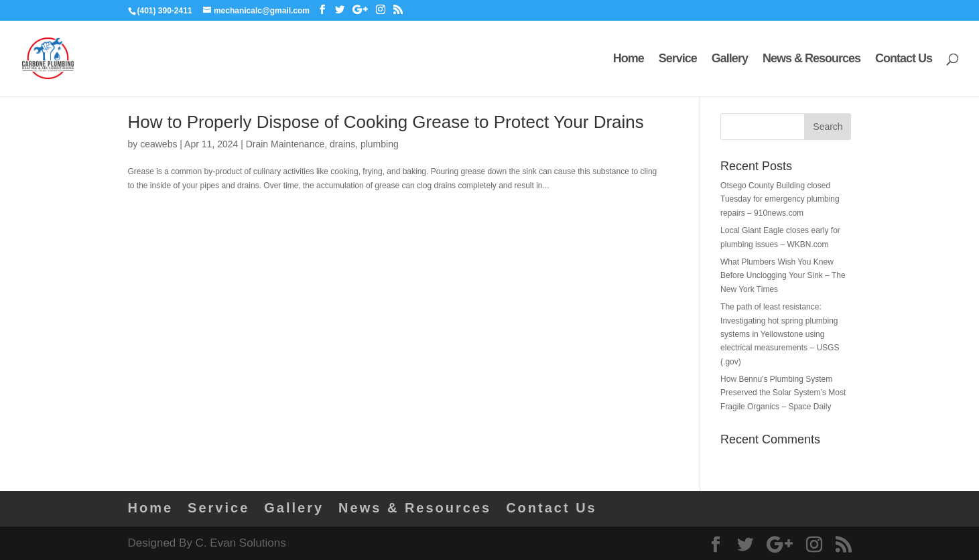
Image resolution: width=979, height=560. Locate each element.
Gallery (730, 59)
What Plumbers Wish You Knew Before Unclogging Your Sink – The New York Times (783, 276)
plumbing (380, 144)
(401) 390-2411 (165, 11)
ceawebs (158, 144)
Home (629, 59)
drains (342, 144)
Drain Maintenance (285, 144)
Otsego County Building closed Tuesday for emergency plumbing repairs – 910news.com (780, 199)
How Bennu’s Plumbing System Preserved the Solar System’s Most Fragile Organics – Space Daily (783, 393)
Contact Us (904, 59)
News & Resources (811, 59)
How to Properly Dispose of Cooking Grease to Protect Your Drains (386, 122)
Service (678, 59)
